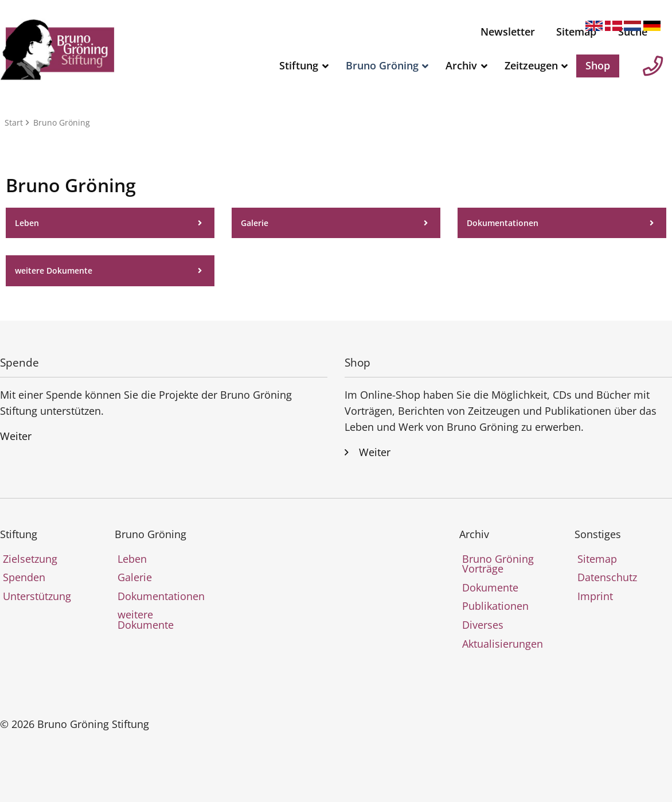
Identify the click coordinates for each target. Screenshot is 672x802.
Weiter (16, 436)
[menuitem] (508, 32)
